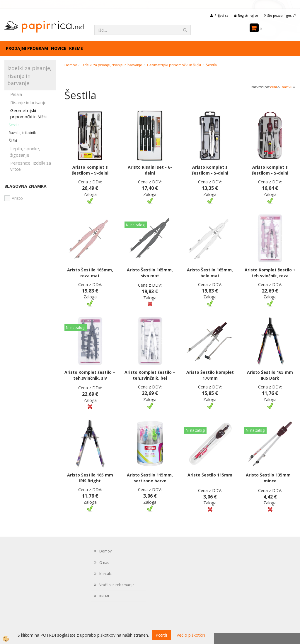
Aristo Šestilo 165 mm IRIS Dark (270, 375)
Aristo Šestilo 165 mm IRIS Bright (90, 478)
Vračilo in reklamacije (117, 585)
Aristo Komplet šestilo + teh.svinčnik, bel (150, 375)
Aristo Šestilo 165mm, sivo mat (150, 273)
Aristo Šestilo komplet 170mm (210, 375)
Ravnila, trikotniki (23, 133)
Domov (71, 65)
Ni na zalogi (136, 225)
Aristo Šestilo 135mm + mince (270, 478)
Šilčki (13, 141)
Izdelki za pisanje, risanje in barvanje (112, 65)
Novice (59, 48)
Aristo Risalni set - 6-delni (150, 170)
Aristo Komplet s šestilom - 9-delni (90, 170)
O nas (104, 563)
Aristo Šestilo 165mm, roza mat (90, 273)
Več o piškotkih (191, 635)
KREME (76, 48)
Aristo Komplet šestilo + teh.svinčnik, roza (270, 273)
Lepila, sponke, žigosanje (25, 152)
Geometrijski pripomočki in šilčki (28, 113)
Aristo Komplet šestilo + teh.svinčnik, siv (90, 375)
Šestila (14, 125)
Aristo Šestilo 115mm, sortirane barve (150, 478)
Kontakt (106, 574)
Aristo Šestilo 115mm (210, 475)
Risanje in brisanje (28, 102)
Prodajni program (27, 48)
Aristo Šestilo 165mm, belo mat (210, 273)
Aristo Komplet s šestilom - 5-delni (210, 170)
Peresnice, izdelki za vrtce (31, 166)
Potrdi (161, 635)
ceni (275, 87)
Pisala (16, 94)
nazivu (289, 87)
